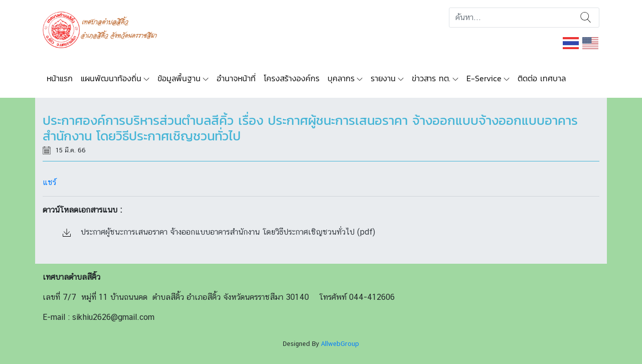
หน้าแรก (60, 78)
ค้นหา (586, 18)
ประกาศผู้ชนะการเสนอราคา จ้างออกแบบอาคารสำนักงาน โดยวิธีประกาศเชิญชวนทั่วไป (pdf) (219, 232)
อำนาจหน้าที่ (236, 78)
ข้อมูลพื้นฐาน (179, 78)
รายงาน (383, 78)
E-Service (484, 78)
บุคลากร (341, 78)
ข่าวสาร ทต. (431, 78)
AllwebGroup (340, 344)
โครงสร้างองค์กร (292, 78)
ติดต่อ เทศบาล (542, 78)
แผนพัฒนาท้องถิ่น (111, 78)
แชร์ (49, 182)
